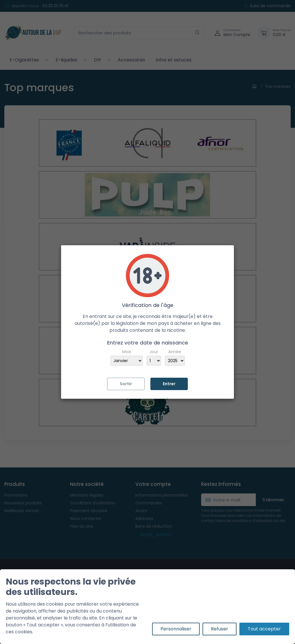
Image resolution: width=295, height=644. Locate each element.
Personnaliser (176, 629)
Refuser (220, 629)
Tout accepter (264, 629)
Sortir (126, 384)
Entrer (169, 384)
